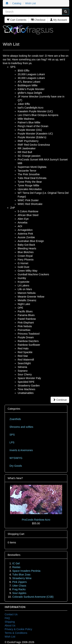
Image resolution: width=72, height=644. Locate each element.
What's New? (15, 478)
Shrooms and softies (21, 427)
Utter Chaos (19, 586)
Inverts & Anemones (21, 450)
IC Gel (16, 563)
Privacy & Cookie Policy (18, 629)
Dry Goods (16, 466)
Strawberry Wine (22, 578)
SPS (12, 435)
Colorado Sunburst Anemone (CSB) (33, 597)
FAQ (7, 618)
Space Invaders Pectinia (26, 571)
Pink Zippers (20, 582)
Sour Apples (19, 593)
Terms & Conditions (16, 633)
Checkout (38, 20)
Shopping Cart (16, 534)
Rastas (16, 567)
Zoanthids (15, 419)
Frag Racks (19, 589)
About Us (10, 625)
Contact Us (11, 614)
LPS (12, 442)
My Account (58, 20)
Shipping (10, 622)
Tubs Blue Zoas (21, 575)
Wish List (10, 637)
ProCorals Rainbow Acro (36, 520)
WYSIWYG (16, 458)
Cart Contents (17, 20)
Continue (60, 400)
